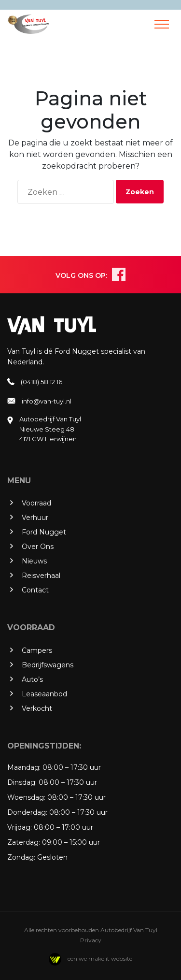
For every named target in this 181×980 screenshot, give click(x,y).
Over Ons (38, 547)
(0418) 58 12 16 (42, 382)
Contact (35, 590)
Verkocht (37, 708)
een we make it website (90, 958)
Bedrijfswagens (48, 665)
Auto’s (32, 679)
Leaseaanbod (44, 694)
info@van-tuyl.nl (47, 401)
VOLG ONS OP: (81, 275)
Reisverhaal (41, 576)
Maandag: (24, 767)
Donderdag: (27, 812)
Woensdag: (26, 797)
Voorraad (36, 503)
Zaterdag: (24, 842)
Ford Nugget (44, 532)
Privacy (91, 940)
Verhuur (35, 518)
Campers (37, 650)
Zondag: (21, 857)
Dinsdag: (22, 782)
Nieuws (34, 561)
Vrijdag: (20, 827)
